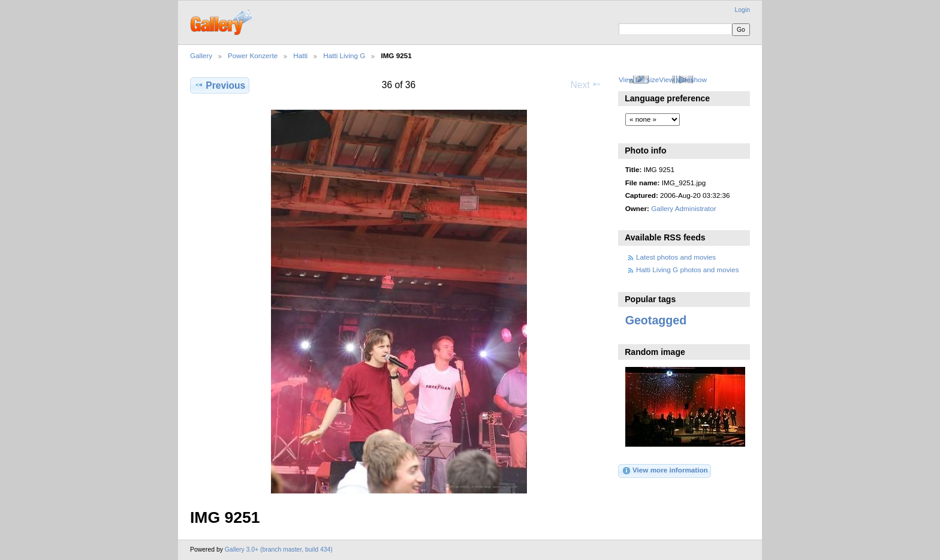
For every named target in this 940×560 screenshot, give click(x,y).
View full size (639, 79)
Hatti (300, 55)
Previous (220, 85)
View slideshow (683, 79)
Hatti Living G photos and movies (688, 270)
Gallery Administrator (683, 208)
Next (586, 85)
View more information (665, 471)
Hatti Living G (344, 55)
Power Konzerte (253, 55)
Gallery (201, 55)
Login (742, 10)
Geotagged (656, 320)
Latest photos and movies (676, 257)
